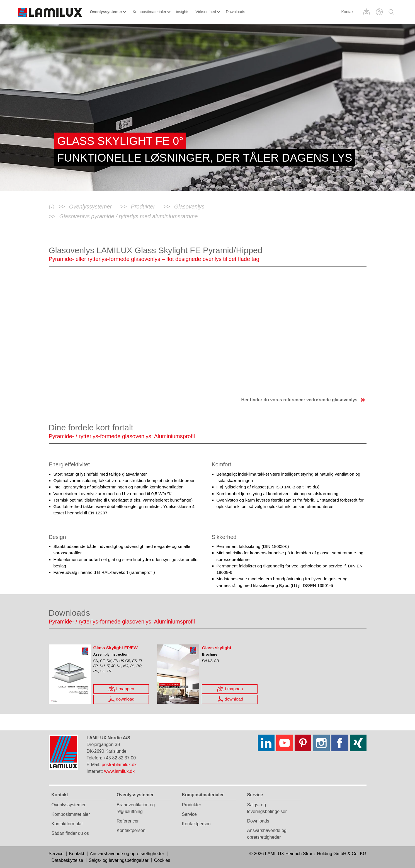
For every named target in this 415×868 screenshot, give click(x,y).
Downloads (258, 821)
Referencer (128, 821)
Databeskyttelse (67, 860)
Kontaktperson (131, 830)
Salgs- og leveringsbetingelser (118, 860)
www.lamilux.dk (119, 771)
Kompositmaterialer (71, 814)
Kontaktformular (67, 824)
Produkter (192, 805)
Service (189, 814)
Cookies (162, 860)
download (121, 699)
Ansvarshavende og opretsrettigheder (127, 854)
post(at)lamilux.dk (119, 765)
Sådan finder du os (70, 833)
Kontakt (348, 12)
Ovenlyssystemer (69, 805)
